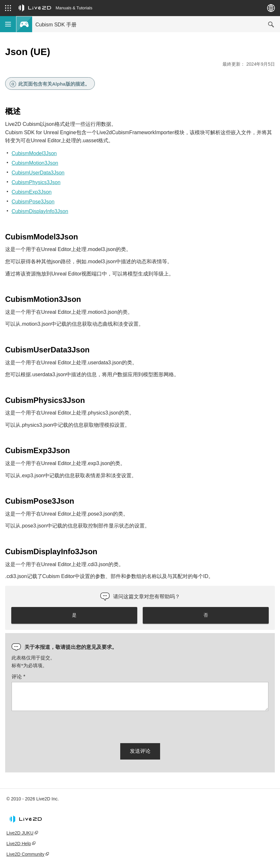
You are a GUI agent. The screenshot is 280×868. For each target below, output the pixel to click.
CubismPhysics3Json (36, 182)
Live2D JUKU (20, 833)
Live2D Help (19, 844)
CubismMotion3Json (35, 163)
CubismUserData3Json (38, 173)
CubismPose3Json (33, 202)
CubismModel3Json (34, 153)
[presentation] (60, 726)
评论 (18, 677)
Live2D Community (25, 854)
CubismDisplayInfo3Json (40, 211)
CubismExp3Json (32, 192)
